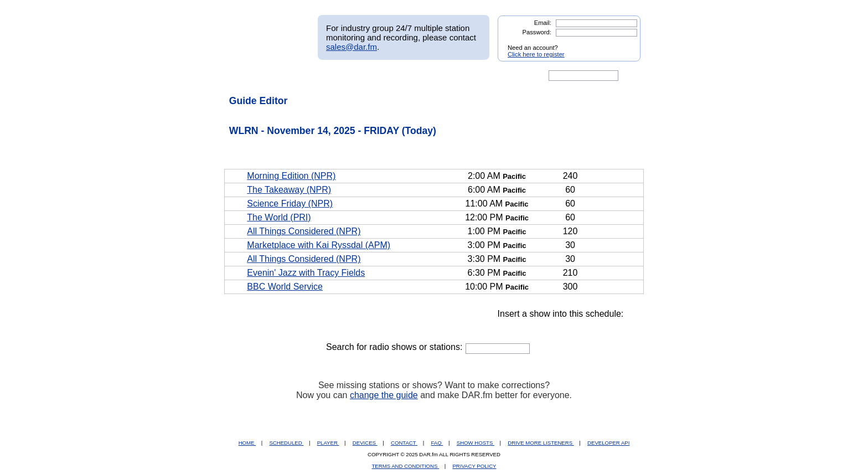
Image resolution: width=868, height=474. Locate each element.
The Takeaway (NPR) (289, 190)
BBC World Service (285, 287)
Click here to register (536, 54)
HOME (247, 443)
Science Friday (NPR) (290, 203)
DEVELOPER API (608, 443)
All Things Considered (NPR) (304, 231)
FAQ (437, 443)
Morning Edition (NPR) (291, 176)
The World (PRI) (279, 217)
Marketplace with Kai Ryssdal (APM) (319, 245)
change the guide (384, 395)
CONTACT (404, 443)
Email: (543, 23)
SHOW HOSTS (476, 443)
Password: (537, 32)
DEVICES (365, 443)
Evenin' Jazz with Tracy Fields (306, 273)
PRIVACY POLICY (474, 466)
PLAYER (328, 443)
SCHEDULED (286, 443)
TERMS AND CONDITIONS (406, 466)
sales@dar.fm (352, 47)
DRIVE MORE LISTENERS (541, 443)
